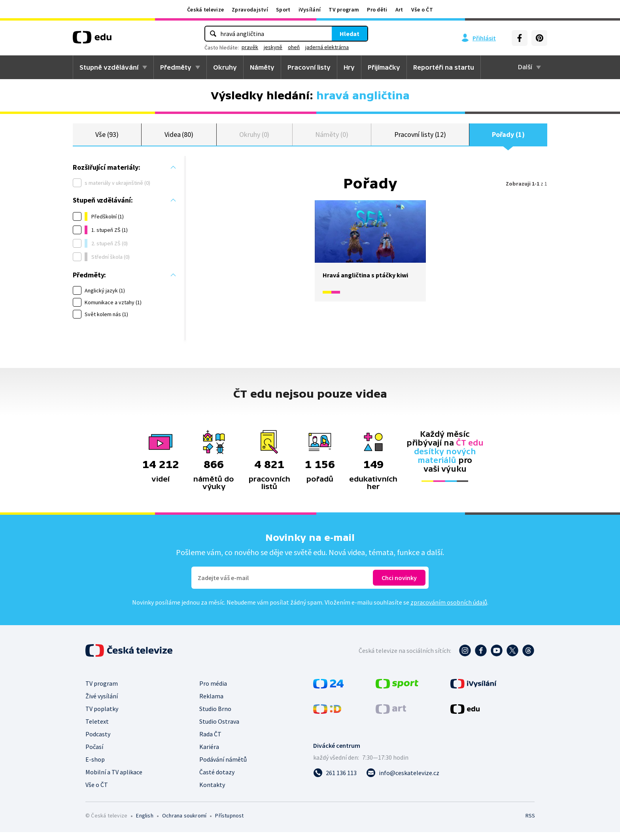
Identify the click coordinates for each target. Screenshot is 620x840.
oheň (294, 47)
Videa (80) (179, 138)
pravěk (250, 47)
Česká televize (205, 9)
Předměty (176, 67)
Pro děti (377, 9)
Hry (349, 67)
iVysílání (310, 9)
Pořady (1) (508, 138)
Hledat (350, 34)
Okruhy (225, 67)
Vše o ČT (422, 9)
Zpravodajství (250, 9)
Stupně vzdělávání (109, 67)
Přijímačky (384, 67)
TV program (344, 9)
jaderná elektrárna (327, 47)
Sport (283, 9)
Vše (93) (107, 138)
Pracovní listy (309, 67)
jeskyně (273, 47)
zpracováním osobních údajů (449, 610)
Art (399, 9)
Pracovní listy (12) (420, 138)
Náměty (262, 67)
